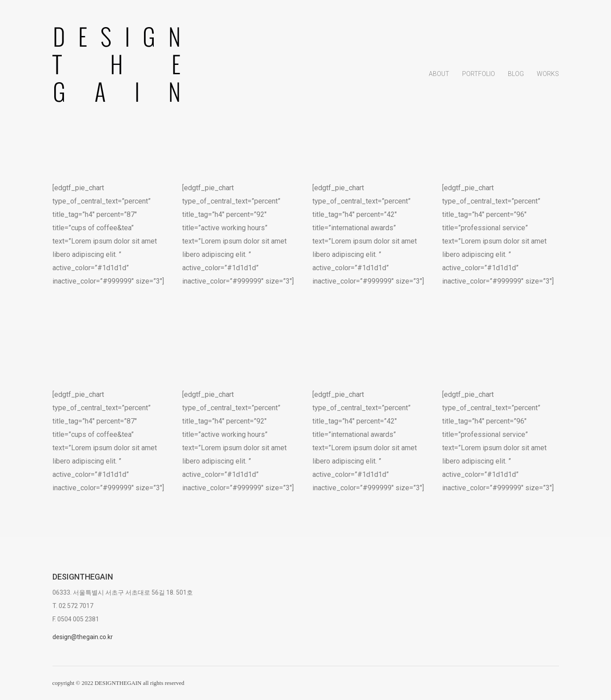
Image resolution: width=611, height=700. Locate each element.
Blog (516, 75)
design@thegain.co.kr (83, 637)
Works (548, 75)
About (439, 75)
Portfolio (479, 75)
